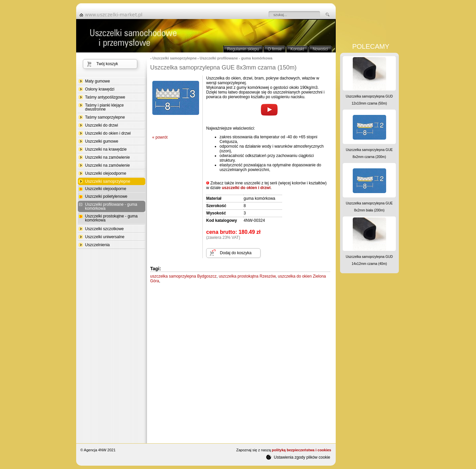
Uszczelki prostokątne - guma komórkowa (111, 218)
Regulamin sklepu (243, 49)
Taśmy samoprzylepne (105, 117)
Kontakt (297, 49)
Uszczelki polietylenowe (106, 196)
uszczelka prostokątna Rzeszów (247, 276)
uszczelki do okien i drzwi (246, 188)
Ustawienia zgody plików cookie (298, 457)
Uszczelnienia (98, 245)
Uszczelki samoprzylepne (108, 182)
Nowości (320, 49)
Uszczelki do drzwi (102, 125)
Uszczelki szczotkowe (105, 229)
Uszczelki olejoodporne (106, 173)
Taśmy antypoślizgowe (105, 97)
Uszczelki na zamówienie (108, 157)
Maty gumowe (98, 81)
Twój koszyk (107, 64)
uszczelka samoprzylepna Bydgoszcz (184, 276)
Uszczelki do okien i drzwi (108, 133)
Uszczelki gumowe (102, 141)
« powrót (160, 137)
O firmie (275, 49)
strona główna (113, 15)
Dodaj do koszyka (236, 253)
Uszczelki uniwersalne (105, 237)
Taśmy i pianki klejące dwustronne (105, 107)
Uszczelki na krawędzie (106, 149)
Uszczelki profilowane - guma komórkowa (111, 207)
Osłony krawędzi (100, 89)
